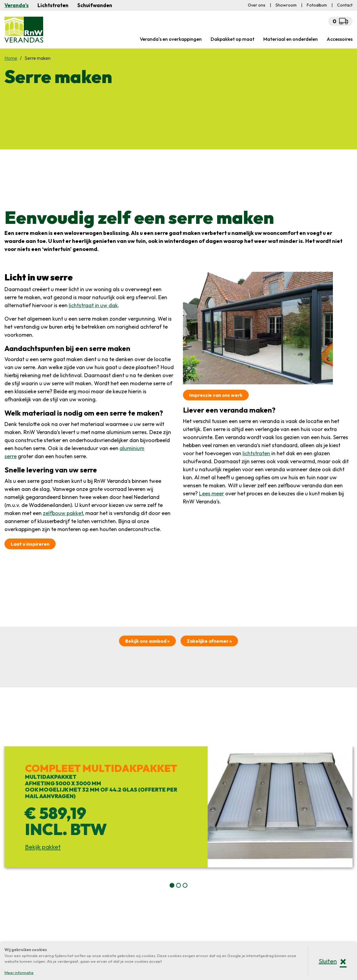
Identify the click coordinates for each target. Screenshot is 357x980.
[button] (172, 885)
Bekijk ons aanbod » (147, 641)
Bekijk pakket (43, 847)
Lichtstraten (53, 5)
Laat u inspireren (30, 544)
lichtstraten (256, 453)
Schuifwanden (95, 5)
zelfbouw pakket (63, 513)
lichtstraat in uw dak (93, 305)
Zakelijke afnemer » (209, 641)
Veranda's (17, 5)
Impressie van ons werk (216, 395)
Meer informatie (19, 973)
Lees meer (212, 493)
